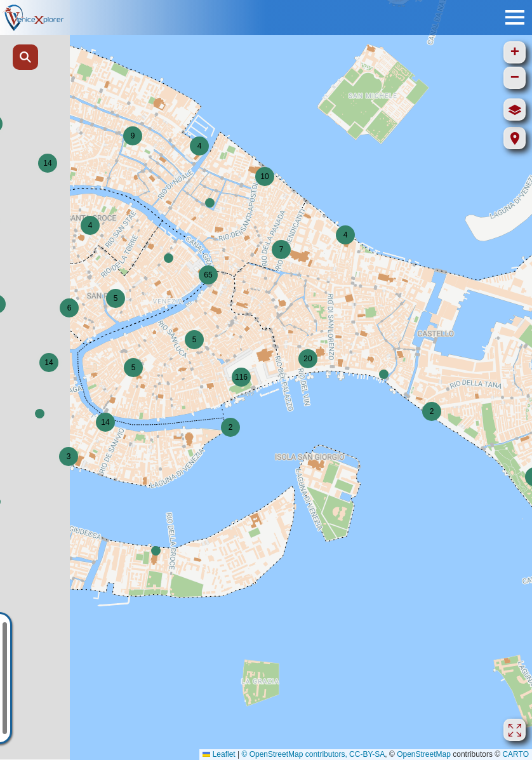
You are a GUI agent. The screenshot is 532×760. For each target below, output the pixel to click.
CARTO (515, 754)
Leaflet (219, 754)
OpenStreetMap (424, 754)
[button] (199, 146)
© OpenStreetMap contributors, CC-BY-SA (313, 754)
